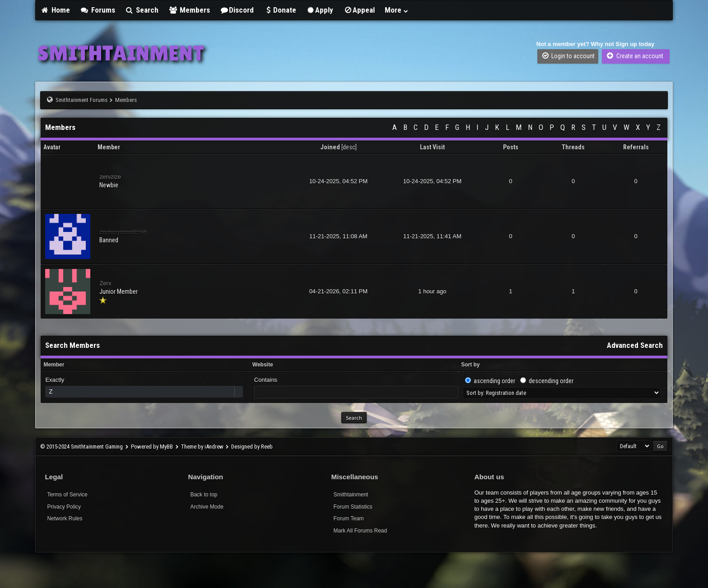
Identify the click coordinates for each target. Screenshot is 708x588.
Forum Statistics (353, 507)
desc (349, 147)
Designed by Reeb (252, 447)
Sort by (470, 365)
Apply (320, 10)
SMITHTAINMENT (121, 53)
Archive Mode (207, 507)
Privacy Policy (64, 507)
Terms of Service (67, 495)
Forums (98, 10)
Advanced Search (635, 345)
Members (189, 10)
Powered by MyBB (152, 447)
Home (55, 10)
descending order (551, 381)
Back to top (204, 495)
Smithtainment (351, 495)
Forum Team (348, 519)
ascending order (494, 381)
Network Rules (65, 519)
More (397, 10)
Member (54, 365)
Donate (280, 10)
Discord (237, 10)
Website (263, 365)
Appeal (359, 10)
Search (142, 10)
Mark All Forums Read (360, 531)
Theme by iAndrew (202, 447)
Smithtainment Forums (82, 100)
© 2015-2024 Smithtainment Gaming (82, 447)
